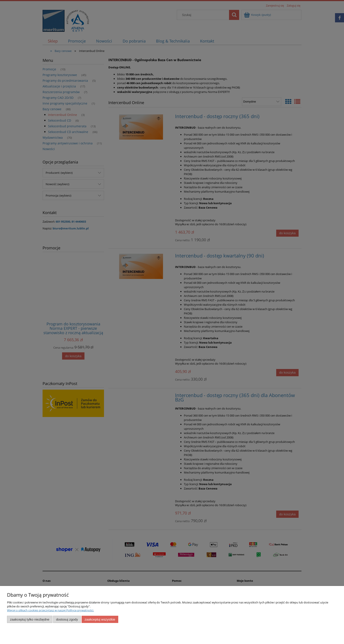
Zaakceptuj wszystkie (100, 619)
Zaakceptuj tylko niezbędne (30, 619)
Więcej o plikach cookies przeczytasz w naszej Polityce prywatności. (50, 610)
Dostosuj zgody (67, 619)
